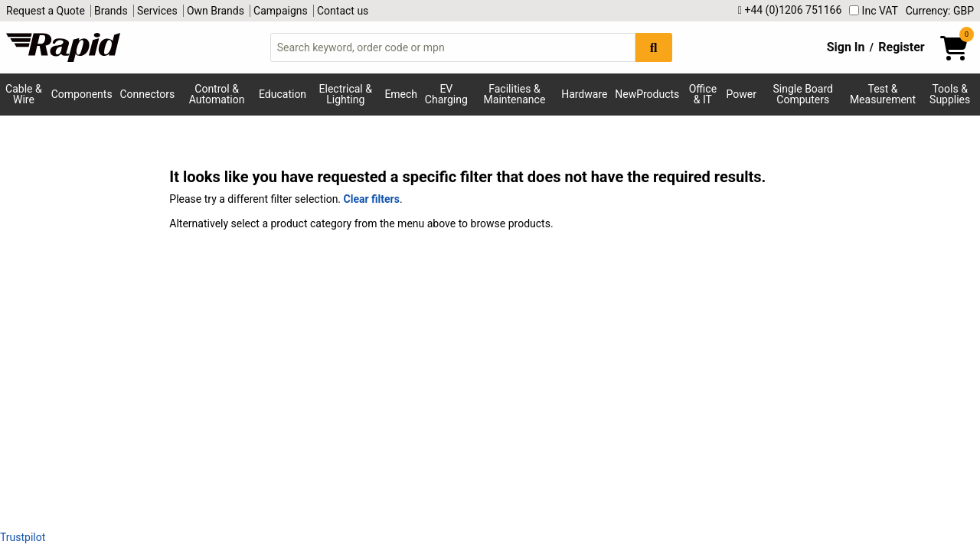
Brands (111, 11)
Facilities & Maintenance (515, 94)
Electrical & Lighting (346, 94)
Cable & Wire (24, 94)
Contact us (343, 11)
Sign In (846, 47)
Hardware (584, 94)
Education (283, 94)
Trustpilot (23, 537)
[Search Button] (654, 47)
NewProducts (647, 94)
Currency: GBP (940, 11)
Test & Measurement (883, 94)
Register (901, 47)
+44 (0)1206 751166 (790, 10)
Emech (401, 94)
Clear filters (372, 199)
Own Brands (216, 11)
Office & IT (703, 94)
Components (82, 94)
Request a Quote (46, 11)
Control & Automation (217, 94)
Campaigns (281, 11)
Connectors (147, 94)
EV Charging (446, 94)
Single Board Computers (803, 94)
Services (157, 11)
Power (741, 94)
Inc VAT (874, 11)
